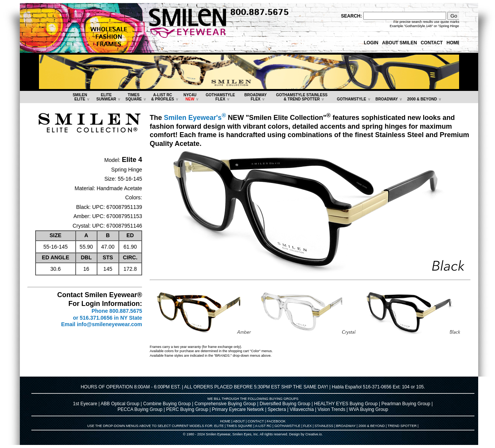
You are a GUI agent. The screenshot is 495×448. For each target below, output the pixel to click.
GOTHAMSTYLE (352, 99)
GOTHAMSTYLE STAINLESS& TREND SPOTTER (302, 97)
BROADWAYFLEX (256, 97)
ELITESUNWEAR (106, 97)
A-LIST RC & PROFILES (163, 97)
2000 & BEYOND (422, 99)
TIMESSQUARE (133, 97)
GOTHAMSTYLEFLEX (221, 97)
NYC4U (190, 97)
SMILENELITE (80, 97)
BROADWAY (387, 99)
